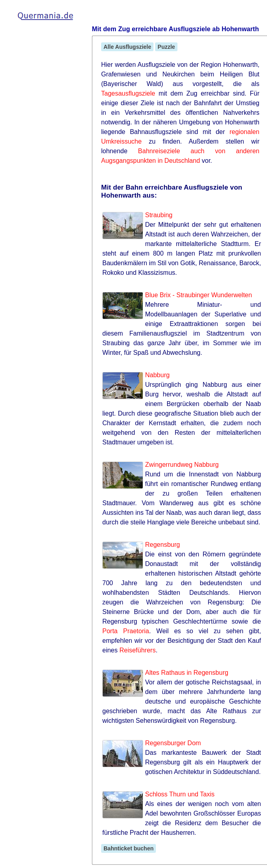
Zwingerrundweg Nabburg (182, 465)
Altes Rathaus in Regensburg (187, 673)
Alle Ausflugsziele (127, 47)
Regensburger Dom (173, 743)
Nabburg (157, 375)
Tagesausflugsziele (128, 93)
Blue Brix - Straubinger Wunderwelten (198, 295)
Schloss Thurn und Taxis (180, 794)
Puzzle (166, 47)
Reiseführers (138, 650)
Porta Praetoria (126, 631)
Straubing (159, 215)
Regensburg (162, 545)
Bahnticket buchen (129, 848)
